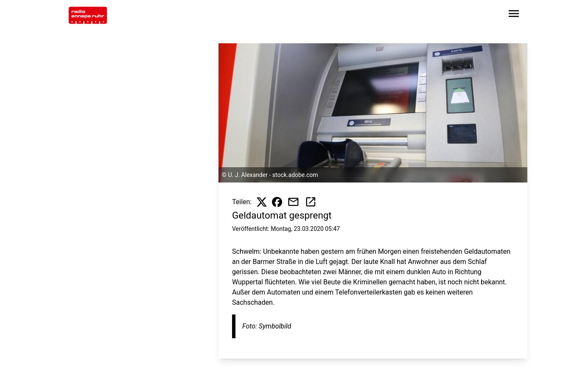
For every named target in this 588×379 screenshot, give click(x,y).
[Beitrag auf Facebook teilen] (277, 202)
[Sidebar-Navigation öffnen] (514, 15)
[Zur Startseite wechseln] (88, 15)
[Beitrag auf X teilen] (262, 202)
